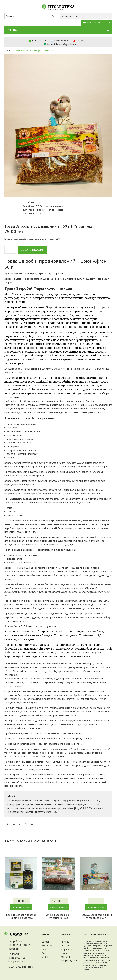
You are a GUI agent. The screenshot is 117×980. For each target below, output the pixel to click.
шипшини (58, 762)
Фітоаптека (28, 967)
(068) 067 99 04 (61, 40)
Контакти (66, 957)
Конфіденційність (70, 960)
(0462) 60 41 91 (40, 40)
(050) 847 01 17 (83, 40)
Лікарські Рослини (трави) (50, 210)
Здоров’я (46, 942)
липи (48, 762)
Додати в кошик (32, 250)
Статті (45, 957)
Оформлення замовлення (97, 23)
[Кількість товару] (10, 250)
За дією (46, 949)
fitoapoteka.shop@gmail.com (61, 44)
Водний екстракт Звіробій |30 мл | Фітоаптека (21, 916)
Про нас (65, 942)
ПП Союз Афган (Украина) (50, 206)
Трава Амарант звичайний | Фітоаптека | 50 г (96, 916)
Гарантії (65, 953)
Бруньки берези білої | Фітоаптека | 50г (58, 916)
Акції (44, 953)
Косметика (48, 945)
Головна (8, 50)
